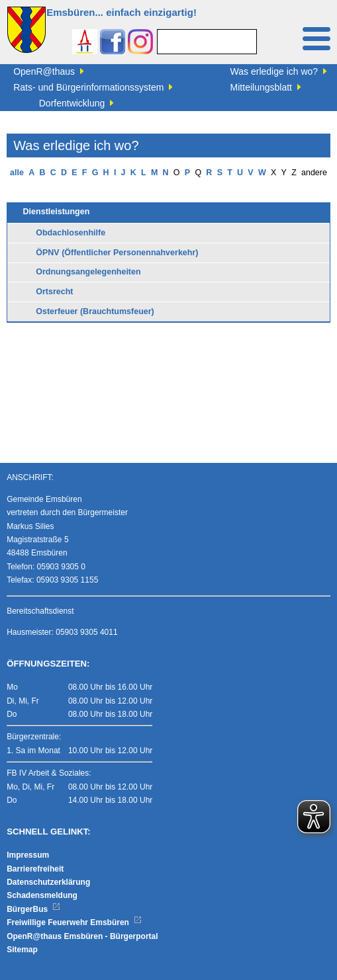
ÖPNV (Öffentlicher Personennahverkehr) (117, 253)
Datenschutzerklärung (48, 882)
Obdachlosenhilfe (71, 233)
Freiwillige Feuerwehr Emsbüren (74, 922)
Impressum (28, 855)
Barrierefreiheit (35, 869)
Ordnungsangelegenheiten (88, 272)
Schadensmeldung (42, 895)
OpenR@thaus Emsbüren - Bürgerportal (82, 936)
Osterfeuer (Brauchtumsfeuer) (95, 311)
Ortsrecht (54, 292)
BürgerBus (33, 909)
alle (17, 173)
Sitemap (22, 950)
